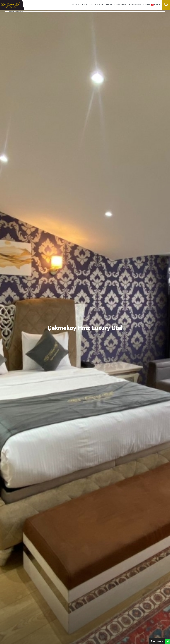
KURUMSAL (87, 5)
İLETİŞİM (147, 5)
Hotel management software (16, 12)
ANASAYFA (75, 5)
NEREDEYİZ (99, 5)
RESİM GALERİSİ (135, 5)
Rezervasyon (157, 641)
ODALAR (109, 5)
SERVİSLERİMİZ (120, 5)
